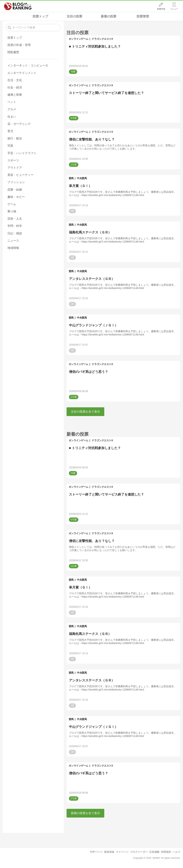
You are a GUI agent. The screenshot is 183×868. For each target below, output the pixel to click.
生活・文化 (15, 80)
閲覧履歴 (13, 52)
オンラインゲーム (79, 39)
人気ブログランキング (18, 6)
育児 (10, 131)
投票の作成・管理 (19, 45)
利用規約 (166, 852)
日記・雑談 (15, 233)
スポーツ (13, 160)
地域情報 (13, 248)
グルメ (12, 109)
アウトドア (15, 168)
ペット (12, 102)
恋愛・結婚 (15, 190)
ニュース (13, 241)
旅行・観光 (15, 138)
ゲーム (12, 204)
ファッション (16, 182)
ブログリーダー (139, 852)
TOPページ (96, 852)
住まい (12, 117)
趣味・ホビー (16, 197)
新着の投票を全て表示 (85, 813)
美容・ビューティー (20, 175)
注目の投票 (74, 16)
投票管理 (143, 16)
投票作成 (161, 9)
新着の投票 (109, 16)
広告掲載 (154, 852)
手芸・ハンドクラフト (22, 153)
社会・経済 (15, 87)
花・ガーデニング (19, 124)
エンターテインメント (22, 73)
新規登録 (109, 852)
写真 (10, 146)
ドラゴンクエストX (102, 39)
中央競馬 (82, 178)
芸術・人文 (15, 219)
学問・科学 (15, 226)
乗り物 (12, 211)
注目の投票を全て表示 (85, 412)
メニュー (174, 9)
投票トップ (40, 16)
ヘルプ (176, 852)
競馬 (71, 178)
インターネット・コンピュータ (28, 65)
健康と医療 (15, 95)
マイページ (122, 852)
